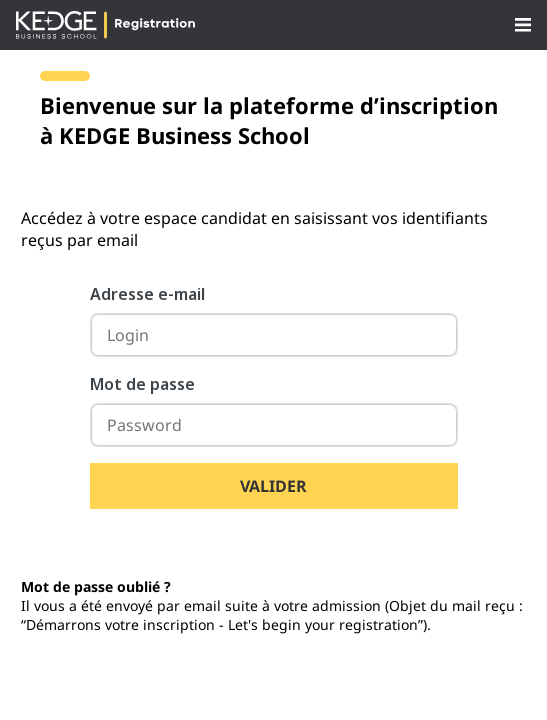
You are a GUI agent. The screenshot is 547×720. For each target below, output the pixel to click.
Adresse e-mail (147, 294)
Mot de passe (142, 384)
